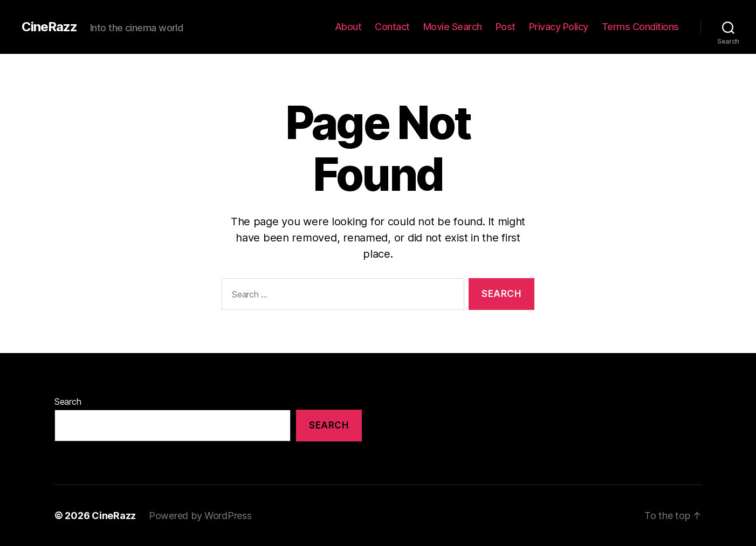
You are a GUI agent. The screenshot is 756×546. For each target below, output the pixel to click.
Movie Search (453, 27)
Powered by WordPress (200, 516)
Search (68, 402)
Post (506, 27)
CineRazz (49, 27)
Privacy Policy (559, 27)
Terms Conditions (640, 27)
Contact (392, 27)
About (348, 27)
